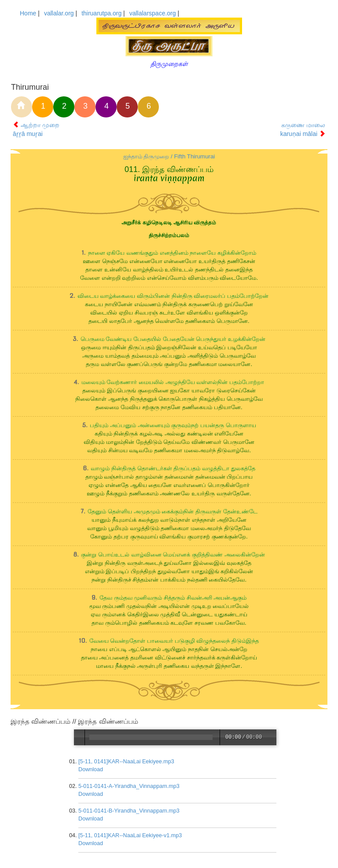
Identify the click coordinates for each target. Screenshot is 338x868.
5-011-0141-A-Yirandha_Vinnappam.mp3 (129, 786)
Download (91, 769)
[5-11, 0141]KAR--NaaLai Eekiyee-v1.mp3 (130, 835)
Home (28, 13)
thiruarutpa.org (101, 13)
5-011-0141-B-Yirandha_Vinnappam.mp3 (129, 811)
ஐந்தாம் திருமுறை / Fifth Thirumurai (169, 156)
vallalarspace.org (153, 13)
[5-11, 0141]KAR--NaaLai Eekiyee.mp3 (127, 762)
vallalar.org (59, 13)
